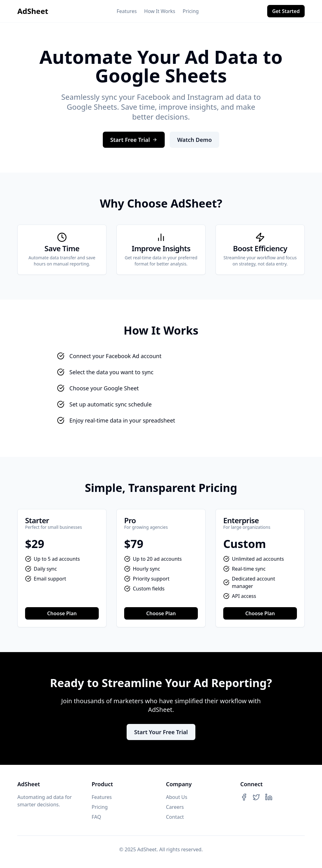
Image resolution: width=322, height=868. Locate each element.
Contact (175, 817)
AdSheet (33, 11)
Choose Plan (62, 613)
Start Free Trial (134, 140)
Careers (175, 807)
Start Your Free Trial (161, 732)
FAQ (96, 817)
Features (127, 11)
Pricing (191, 11)
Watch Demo (194, 140)
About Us (177, 797)
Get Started (286, 11)
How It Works (160, 11)
